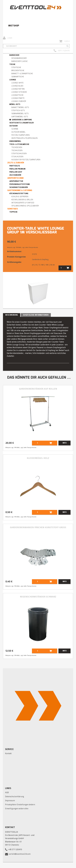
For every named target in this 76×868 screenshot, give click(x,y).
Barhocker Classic (20, 61)
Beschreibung (12, 315)
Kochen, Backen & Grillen (22, 200)
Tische (12, 64)
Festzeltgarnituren (20, 135)
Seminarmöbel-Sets (20, 114)
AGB (7, 792)
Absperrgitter (16, 181)
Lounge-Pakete (18, 98)
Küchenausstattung (19, 194)
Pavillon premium (17, 169)
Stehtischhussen (19, 154)
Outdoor (13, 126)
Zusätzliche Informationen (36, 315)
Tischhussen (17, 150)
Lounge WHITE (17, 83)
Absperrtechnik (16, 178)
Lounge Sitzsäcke (19, 92)
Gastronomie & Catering (20, 190)
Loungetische (17, 95)
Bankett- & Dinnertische (22, 74)
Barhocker (14, 55)
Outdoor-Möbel (18, 132)
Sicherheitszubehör (19, 187)
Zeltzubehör (15, 175)
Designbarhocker (19, 58)
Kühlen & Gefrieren (20, 197)
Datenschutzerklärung (15, 797)
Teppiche (13, 212)
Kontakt (8, 753)
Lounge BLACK (17, 86)
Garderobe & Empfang (22, 120)
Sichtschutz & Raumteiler (21, 123)
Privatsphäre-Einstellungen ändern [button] (20, 805)
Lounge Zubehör (19, 101)
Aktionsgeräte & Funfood (23, 203)
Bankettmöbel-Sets (20, 107)
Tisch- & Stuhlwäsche (19, 144)
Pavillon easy (16, 172)
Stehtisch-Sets (18, 111)
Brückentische (18, 71)
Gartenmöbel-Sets (20, 117)
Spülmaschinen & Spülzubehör (25, 206)
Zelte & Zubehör (16, 163)
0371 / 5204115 (62, 51)
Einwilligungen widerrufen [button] (17, 809)
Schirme (15, 129)
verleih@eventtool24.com (20, 854)
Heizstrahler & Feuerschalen (24, 138)
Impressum (10, 801)
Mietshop (14, 26)
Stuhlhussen (17, 157)
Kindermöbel (15, 141)
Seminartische (18, 77)
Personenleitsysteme (20, 184)
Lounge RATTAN (18, 89)
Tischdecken (17, 147)
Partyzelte (15, 166)
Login (8, 38)
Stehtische (16, 67)
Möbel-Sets (15, 104)
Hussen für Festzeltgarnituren (26, 160)
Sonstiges (13, 209)
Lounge (13, 80)
